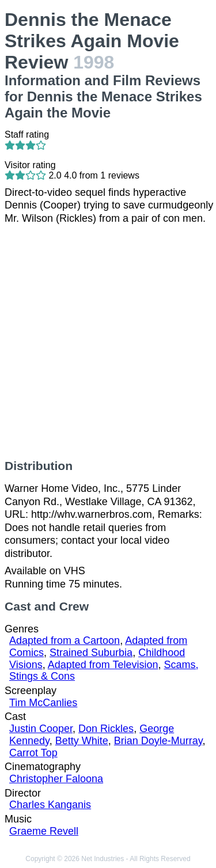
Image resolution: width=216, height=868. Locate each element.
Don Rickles (106, 729)
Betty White (82, 741)
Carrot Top (33, 753)
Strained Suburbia (91, 653)
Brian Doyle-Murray (158, 741)
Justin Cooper (41, 729)
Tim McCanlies (43, 703)
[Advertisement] (108, 342)
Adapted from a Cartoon (65, 640)
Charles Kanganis (50, 805)
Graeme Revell (44, 831)
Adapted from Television (103, 665)
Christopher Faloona (56, 779)
